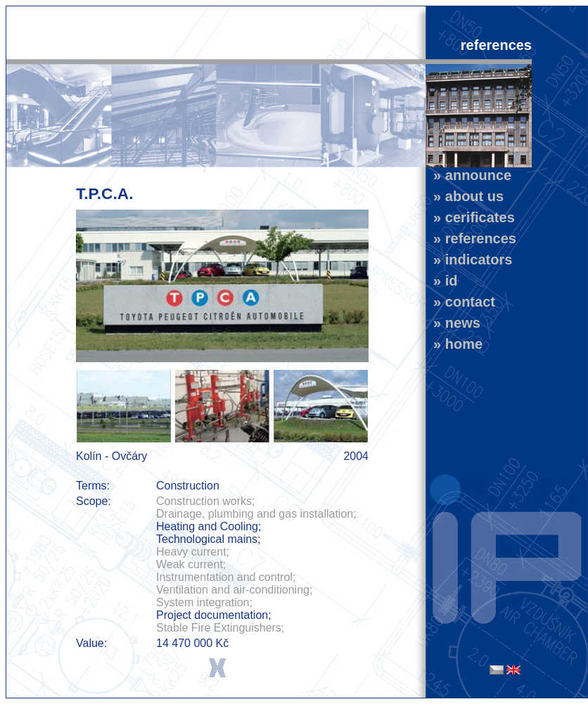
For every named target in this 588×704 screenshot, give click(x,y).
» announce (468, 175)
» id (442, 281)
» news (453, 323)
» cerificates (470, 217)
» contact (460, 302)
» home (454, 344)
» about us (465, 196)
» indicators (469, 260)
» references (471, 238)
